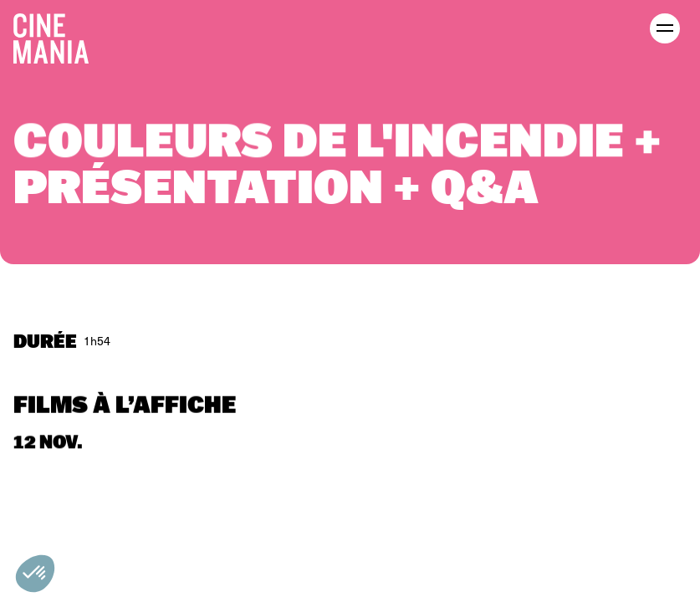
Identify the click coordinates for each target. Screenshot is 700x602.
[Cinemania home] (58, 35)
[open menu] (665, 28)
